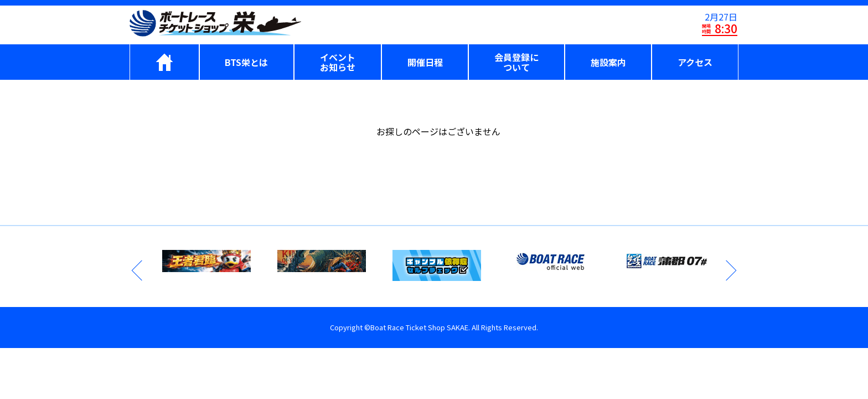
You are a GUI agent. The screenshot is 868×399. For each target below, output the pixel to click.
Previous (138, 270)
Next (730, 270)
